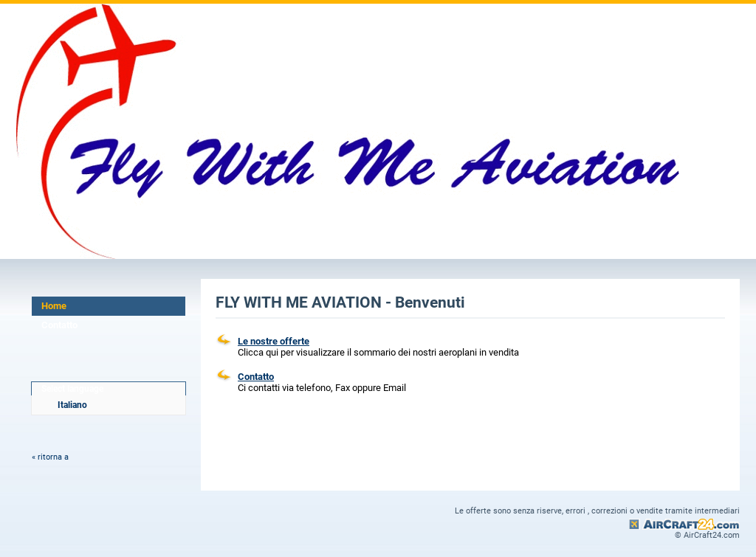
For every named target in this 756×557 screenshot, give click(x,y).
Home (54, 306)
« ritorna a (50, 457)
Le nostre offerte (274, 341)
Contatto (59, 325)
